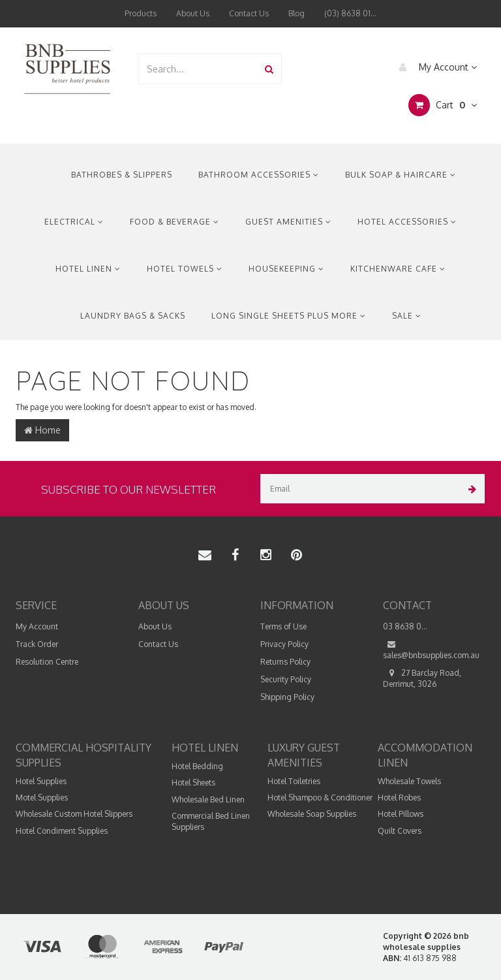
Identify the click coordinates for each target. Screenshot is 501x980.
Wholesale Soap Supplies (312, 814)
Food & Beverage (175, 222)
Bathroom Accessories (259, 175)
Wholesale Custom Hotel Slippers (74, 814)
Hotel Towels (185, 269)
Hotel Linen (88, 269)
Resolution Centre (47, 662)
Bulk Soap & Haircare (401, 175)
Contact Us (249, 13)
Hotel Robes (399, 798)
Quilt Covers (400, 831)
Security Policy (286, 679)
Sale (407, 316)
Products (141, 13)
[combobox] (198, 69)
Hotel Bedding (197, 766)
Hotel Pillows (401, 814)
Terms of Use (283, 626)
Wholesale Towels (409, 781)
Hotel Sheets (193, 782)
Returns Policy (285, 662)
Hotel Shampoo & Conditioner (320, 798)
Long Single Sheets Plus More (289, 316)
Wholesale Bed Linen (208, 799)
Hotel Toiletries (294, 781)
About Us (193, 13)
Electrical (74, 222)
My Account (435, 67)
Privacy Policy (284, 644)
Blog (296, 13)
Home (42, 430)
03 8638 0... (405, 626)
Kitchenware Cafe (398, 269)
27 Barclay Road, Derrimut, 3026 (422, 678)
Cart (443, 105)
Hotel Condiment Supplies (62, 831)
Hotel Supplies (41, 781)
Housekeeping (286, 269)
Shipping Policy (287, 697)
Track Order (37, 644)
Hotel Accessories (407, 222)
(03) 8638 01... (350, 13)
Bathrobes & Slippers (122, 175)
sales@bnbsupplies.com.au (431, 649)
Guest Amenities (288, 222)
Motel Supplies (42, 798)
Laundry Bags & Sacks (133, 316)
